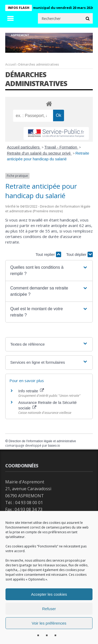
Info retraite (31, 391)
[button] (49, 271)
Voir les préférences (49, 623)
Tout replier (48, 254)
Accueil (10, 64)
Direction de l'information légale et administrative (42, 441)
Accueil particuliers (24, 147)
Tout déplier (79, 254)
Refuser (49, 609)
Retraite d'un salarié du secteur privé (39, 153)
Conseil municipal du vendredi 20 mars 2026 (59, 8)
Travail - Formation (61, 147)
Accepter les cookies (49, 594)
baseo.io (54, 446)
